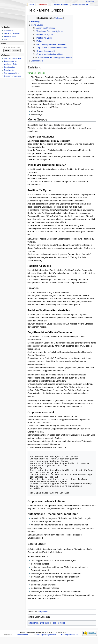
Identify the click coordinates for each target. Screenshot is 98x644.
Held (54, 623)
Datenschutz (23, 635)
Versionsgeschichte (80, 4)
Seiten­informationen (12, 76)
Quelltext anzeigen (61, 4)
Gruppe (61, 623)
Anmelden (90, 1)
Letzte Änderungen (12, 33)
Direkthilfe (45, 623)
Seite (31, 4)
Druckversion (10, 70)
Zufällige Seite (10, 36)
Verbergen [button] (59, 18)
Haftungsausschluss (69, 635)
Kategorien (34, 623)
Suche (4, 44)
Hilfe (6, 39)
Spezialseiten (10, 67)
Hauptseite (43, 612)
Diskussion (42, 4)
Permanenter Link (11, 73)
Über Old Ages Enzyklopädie (44, 635)
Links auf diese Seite (13, 58)
